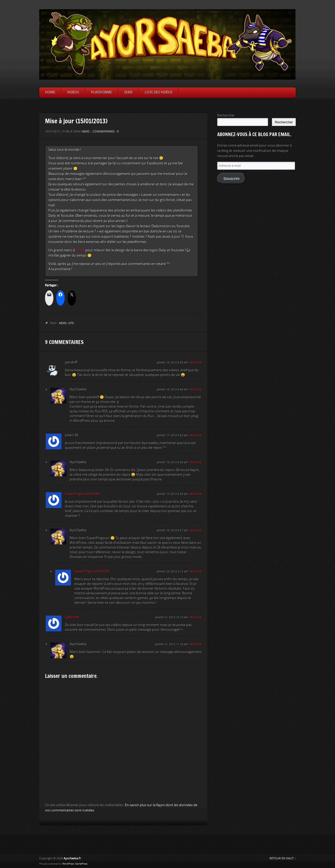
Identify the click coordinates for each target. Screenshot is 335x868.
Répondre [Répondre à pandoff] (196, 363)
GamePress (81, 864)
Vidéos (73, 92)
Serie (128, 92)
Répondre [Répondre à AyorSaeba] (196, 389)
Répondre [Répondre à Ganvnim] (196, 617)
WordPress (68, 864)
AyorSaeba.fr (72, 858)
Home (50, 92)
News (86, 132)
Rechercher (226, 115)
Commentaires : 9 (106, 132)
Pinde (80, 250)
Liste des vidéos (159, 92)
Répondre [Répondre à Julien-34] (196, 435)
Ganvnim (72, 617)
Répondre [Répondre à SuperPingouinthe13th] (196, 494)
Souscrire (231, 179)
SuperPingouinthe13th (83, 494)
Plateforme (102, 92)
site (71, 323)
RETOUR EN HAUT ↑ (283, 858)
